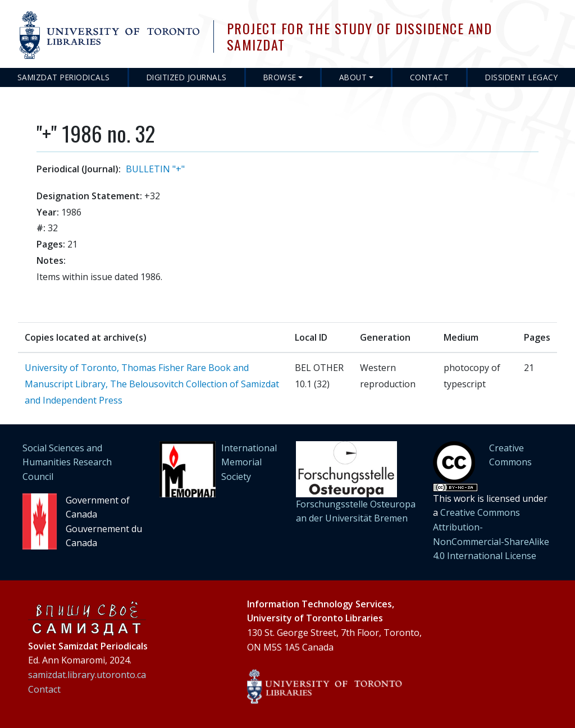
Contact (430, 77)
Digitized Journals (187, 77)
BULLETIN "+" (155, 169)
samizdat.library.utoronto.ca (87, 675)
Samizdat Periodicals (64, 77)
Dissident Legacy (521, 77)
